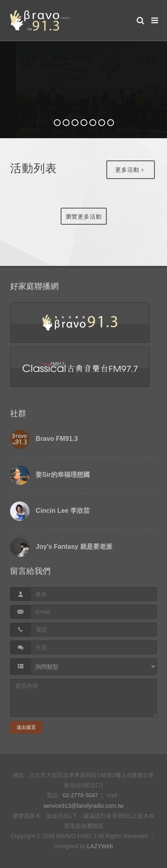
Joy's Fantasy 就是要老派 (74, 547)
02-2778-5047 (80, 795)
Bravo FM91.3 (57, 439)
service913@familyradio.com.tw (84, 806)
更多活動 (130, 170)
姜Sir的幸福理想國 (62, 475)
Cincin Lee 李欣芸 (62, 511)
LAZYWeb (100, 846)
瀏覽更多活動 (84, 217)
